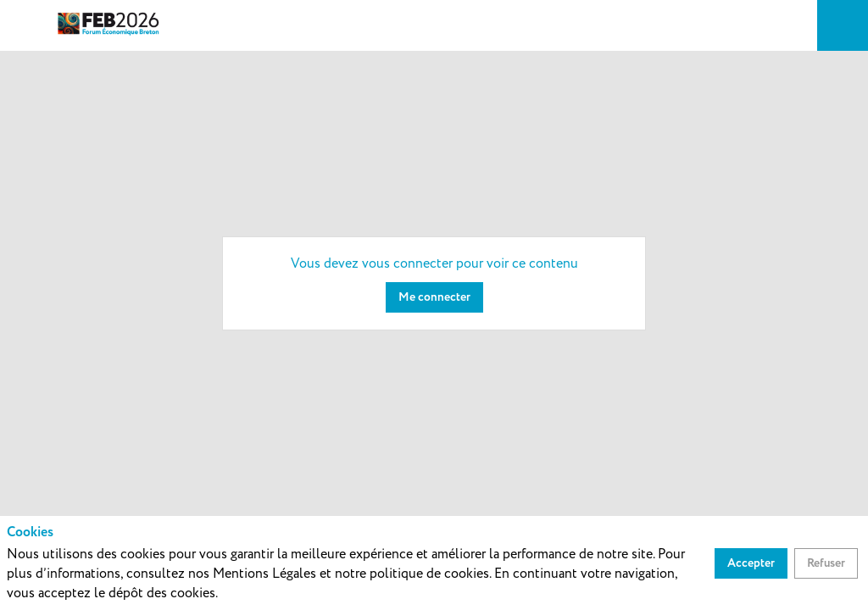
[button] (25, 25)
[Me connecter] (434, 297)
